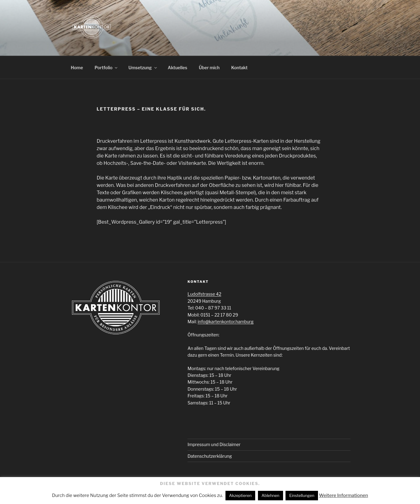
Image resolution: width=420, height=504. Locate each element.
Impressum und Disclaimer (214, 444)
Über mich (209, 68)
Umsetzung (143, 68)
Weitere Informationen (343, 495)
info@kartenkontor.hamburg (225, 322)
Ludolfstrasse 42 (204, 294)
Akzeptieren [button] (240, 495)
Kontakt (239, 68)
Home (77, 68)
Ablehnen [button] (271, 495)
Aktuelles (178, 68)
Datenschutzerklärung (210, 456)
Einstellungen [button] (302, 495)
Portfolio (106, 68)
